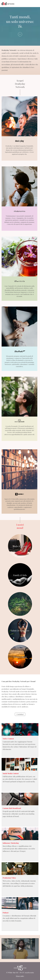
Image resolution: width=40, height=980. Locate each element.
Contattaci (20, 714)
